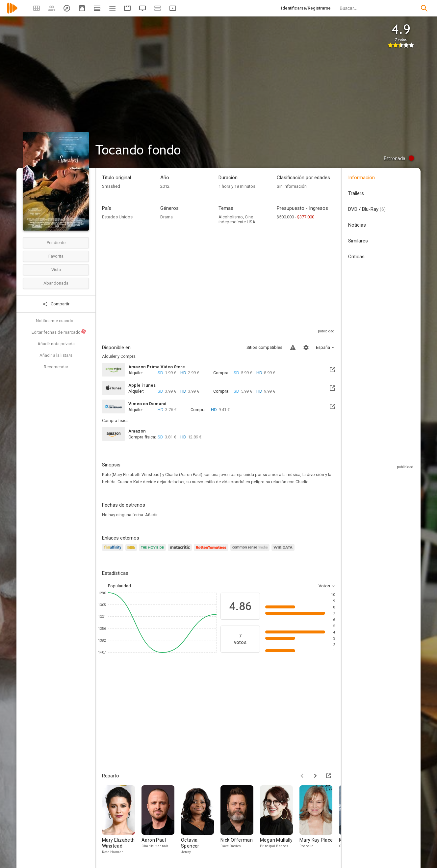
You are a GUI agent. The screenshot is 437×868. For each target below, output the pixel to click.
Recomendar (56, 367)
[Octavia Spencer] (201, 820)
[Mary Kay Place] (319, 820)
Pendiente (56, 243)
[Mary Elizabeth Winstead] (122, 820)
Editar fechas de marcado (59, 332)
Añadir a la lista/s (56, 355)
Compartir (56, 304)
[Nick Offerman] (240, 820)
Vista (56, 270)
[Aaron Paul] (161, 820)
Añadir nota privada (56, 344)
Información (361, 178)
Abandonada (56, 283)
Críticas (356, 257)
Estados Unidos (117, 217)
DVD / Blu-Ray (367, 209)
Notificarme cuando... (56, 321)
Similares (358, 241)
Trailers (356, 193)
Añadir (151, 515)
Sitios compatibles (264, 347)
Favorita (56, 256)
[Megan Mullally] (280, 820)
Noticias (357, 225)
